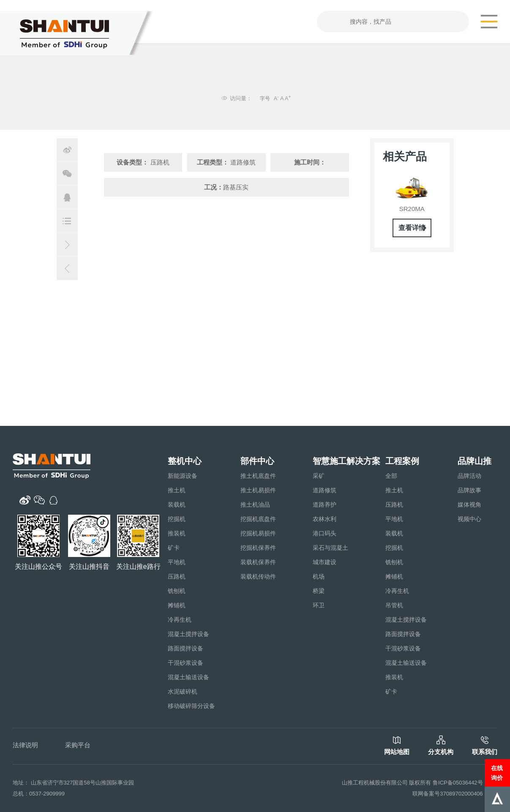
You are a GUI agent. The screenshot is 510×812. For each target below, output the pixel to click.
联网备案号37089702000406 (447, 794)
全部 (391, 476)
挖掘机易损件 (258, 533)
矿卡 (174, 548)
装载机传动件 (258, 576)
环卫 (319, 605)
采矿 (319, 476)
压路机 (177, 576)
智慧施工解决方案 (346, 461)
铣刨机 (177, 591)
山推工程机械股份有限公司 (375, 783)
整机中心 (185, 461)
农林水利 (325, 519)
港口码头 (325, 533)
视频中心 (469, 519)
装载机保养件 (258, 562)
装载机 (177, 505)
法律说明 (25, 745)
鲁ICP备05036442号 (458, 783)
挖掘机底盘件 (258, 519)
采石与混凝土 (330, 548)
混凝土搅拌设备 (188, 634)
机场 (319, 576)
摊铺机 (177, 605)
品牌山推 (475, 461)
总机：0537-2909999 (39, 794)
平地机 (177, 562)
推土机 (177, 490)
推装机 (177, 533)
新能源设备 (183, 476)
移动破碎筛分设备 (191, 706)
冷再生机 (180, 620)
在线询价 (497, 773)
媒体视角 (469, 505)
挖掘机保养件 (258, 548)
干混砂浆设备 (185, 663)
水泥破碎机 (183, 691)
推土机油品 (255, 505)
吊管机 (394, 605)
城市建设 (325, 562)
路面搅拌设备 (185, 648)
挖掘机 (177, 519)
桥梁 (319, 591)
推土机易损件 (258, 490)
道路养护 (325, 505)
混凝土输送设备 (188, 677)
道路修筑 (325, 490)
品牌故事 (469, 490)
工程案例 (402, 461)
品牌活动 (469, 476)
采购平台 (78, 745)
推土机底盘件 (258, 476)
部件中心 (257, 461)
